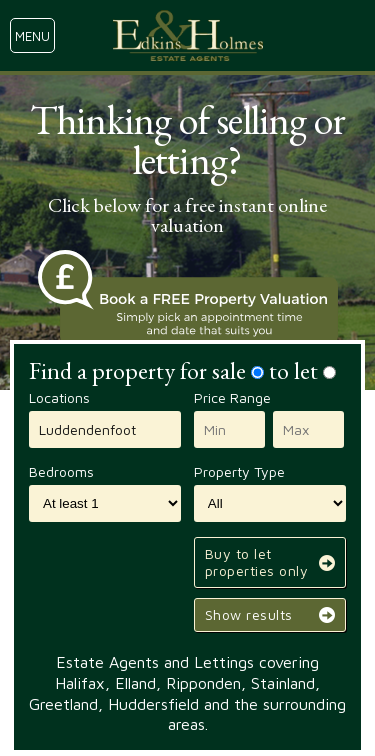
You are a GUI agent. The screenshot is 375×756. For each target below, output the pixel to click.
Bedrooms (61, 471)
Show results (249, 614)
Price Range (232, 397)
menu (32, 36)
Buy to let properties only (257, 562)
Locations (59, 397)
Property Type (239, 471)
